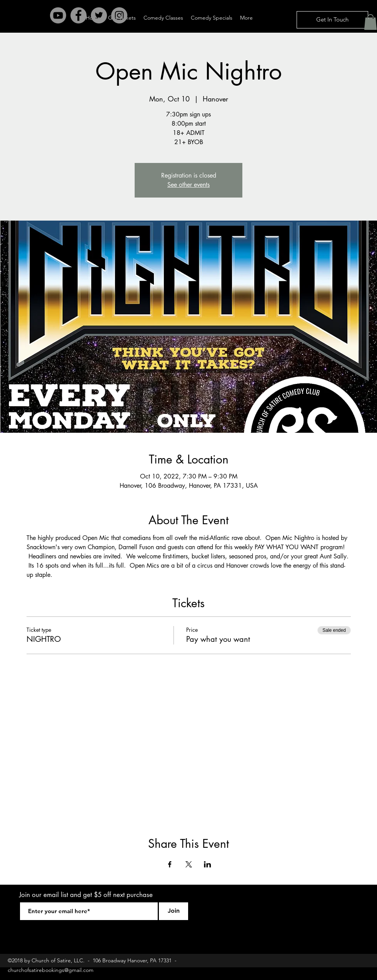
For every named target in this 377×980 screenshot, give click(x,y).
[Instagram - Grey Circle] (119, 15)
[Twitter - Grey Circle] (99, 15)
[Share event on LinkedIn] (208, 864)
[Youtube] (58, 15)
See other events (188, 185)
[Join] (173, 911)
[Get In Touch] (332, 20)
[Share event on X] (189, 864)
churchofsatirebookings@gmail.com (51, 970)
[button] (370, 22)
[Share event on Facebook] (170, 864)
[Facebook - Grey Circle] (78, 15)
